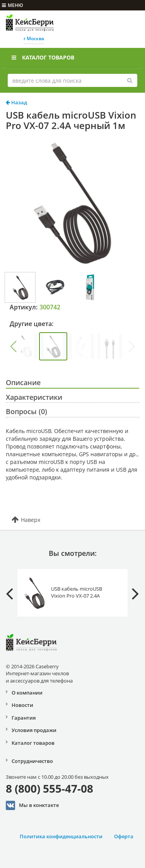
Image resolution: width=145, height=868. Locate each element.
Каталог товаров (43, 57)
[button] (13, 347)
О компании (27, 693)
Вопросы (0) (26, 411)
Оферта (124, 836)
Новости (22, 705)
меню (13, 5)
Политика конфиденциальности (61, 836)
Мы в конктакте (32, 805)
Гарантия (24, 718)
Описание (23, 382)
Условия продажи (34, 730)
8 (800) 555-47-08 (49, 788)
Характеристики (34, 397)
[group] (25, 346)
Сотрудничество (32, 761)
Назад (16, 102)
